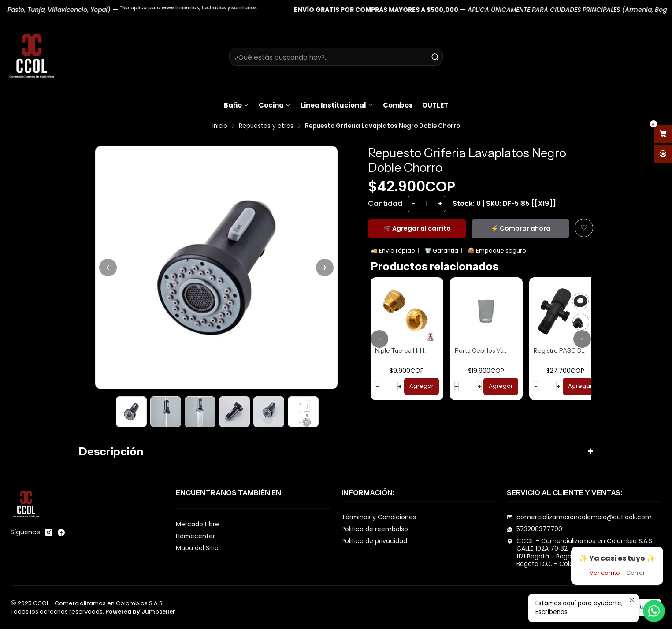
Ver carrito (605, 573)
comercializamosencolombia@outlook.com (579, 517)
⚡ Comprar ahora (521, 228)
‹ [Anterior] (108, 267)
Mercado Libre (197, 524)
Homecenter (195, 536)
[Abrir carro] (663, 134)
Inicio (220, 126)
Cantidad (385, 203)
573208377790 (535, 529)
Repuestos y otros (266, 126)
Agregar (421, 386)
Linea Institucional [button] (337, 105)
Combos (398, 105)
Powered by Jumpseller (140, 612)
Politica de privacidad (374, 541)
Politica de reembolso (375, 529)
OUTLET (435, 105)
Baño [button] (237, 105)
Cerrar (636, 573)
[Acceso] (663, 154)
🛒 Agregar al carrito (417, 228)
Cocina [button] (275, 105)
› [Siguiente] (325, 267)
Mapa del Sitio (197, 548)
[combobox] (336, 57)
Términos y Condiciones (379, 517)
